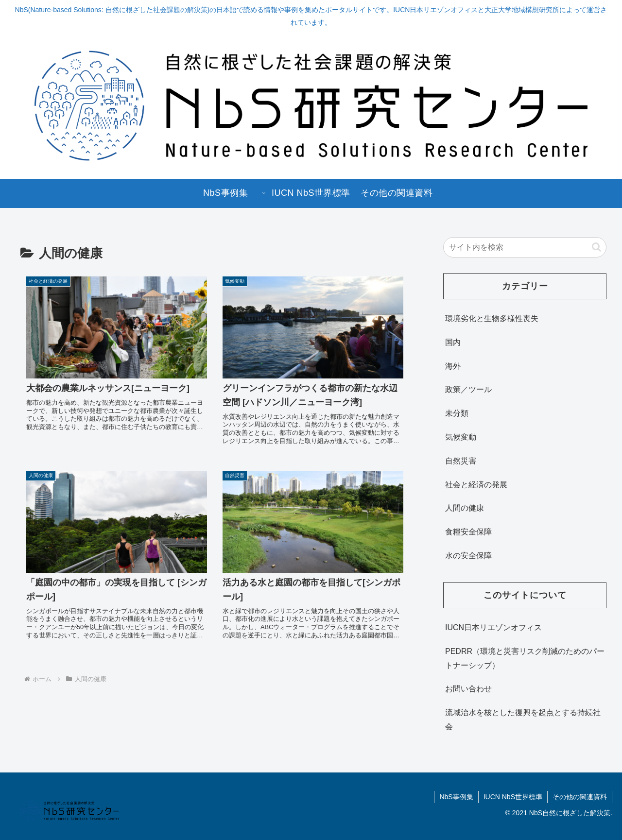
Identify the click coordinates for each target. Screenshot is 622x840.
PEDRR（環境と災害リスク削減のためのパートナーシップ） (525, 658)
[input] (525, 247)
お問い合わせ (468, 689)
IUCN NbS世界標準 (513, 797)
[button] (596, 247)
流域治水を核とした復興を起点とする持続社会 (523, 720)
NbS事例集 (456, 797)
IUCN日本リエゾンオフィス (493, 627)
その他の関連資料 (580, 797)
